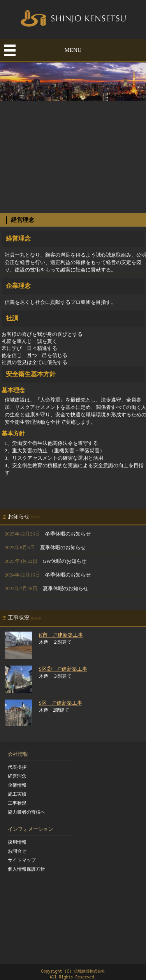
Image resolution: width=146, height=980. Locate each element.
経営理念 (17, 776)
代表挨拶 (17, 767)
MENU (73, 50)
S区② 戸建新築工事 (63, 669)
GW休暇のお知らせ (65, 561)
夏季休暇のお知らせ (63, 547)
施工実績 (17, 794)
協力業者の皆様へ (26, 812)
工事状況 (17, 803)
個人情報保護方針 (26, 869)
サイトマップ (22, 860)
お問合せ (17, 851)
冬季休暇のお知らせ (68, 534)
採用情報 (17, 842)
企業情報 (17, 785)
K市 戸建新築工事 (61, 635)
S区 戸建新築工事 (61, 703)
